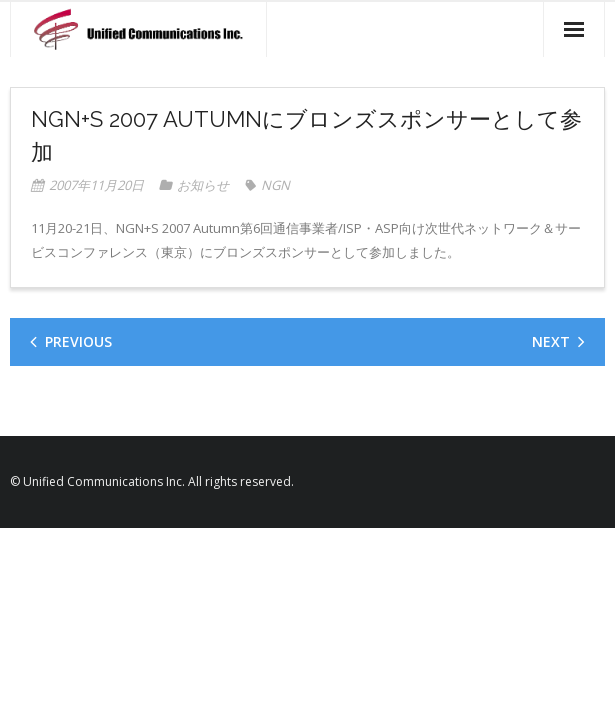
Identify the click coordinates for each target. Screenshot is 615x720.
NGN (275, 185)
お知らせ (203, 185)
